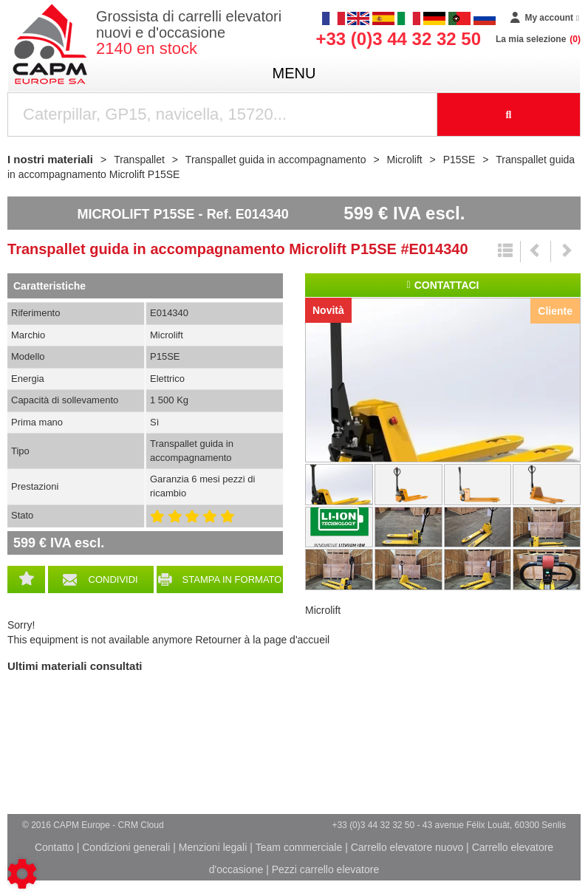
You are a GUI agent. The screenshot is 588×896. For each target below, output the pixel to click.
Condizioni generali (126, 847)
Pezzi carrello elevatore (326, 869)
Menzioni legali (213, 847)
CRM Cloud (141, 825)
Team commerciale (299, 847)
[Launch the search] (509, 114)
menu (294, 73)
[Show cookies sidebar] (22, 874)
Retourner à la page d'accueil (262, 640)
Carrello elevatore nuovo (407, 847)
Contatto (54, 847)
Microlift (323, 610)
